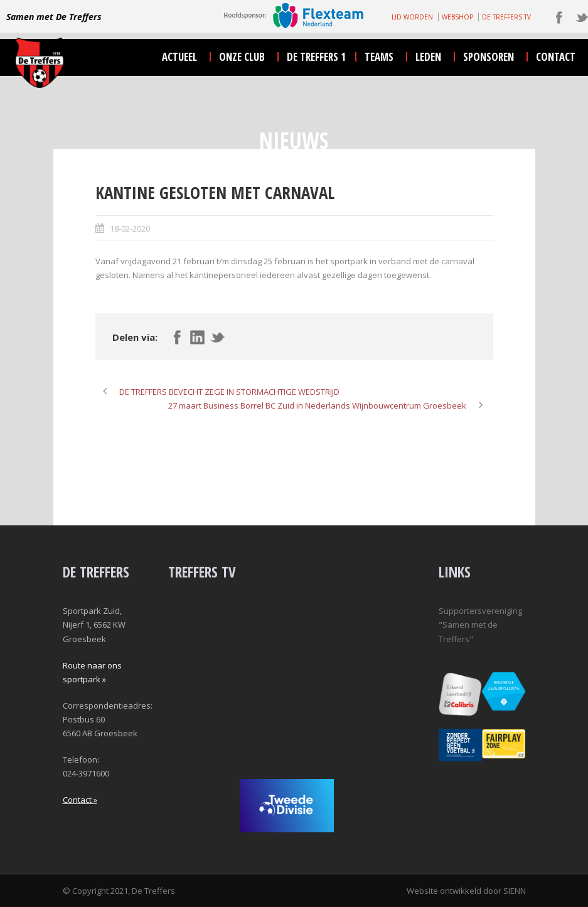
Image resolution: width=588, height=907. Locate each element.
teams (379, 57)
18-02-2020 (130, 228)
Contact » (80, 800)
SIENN (515, 891)
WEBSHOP (457, 17)
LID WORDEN (412, 17)
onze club (242, 57)
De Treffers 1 (316, 57)
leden (428, 57)
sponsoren (489, 57)
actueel (179, 57)
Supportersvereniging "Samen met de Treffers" (480, 625)
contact (556, 57)
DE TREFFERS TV (506, 17)
